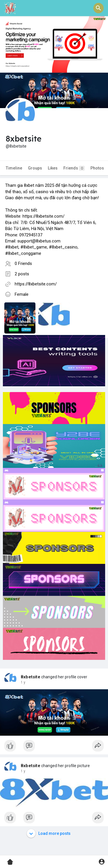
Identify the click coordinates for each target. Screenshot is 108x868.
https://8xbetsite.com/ (36, 284)
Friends (74, 168)
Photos (97, 168)
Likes (53, 168)
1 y (23, 682)
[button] (98, 8)
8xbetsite (31, 677)
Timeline (14, 168)
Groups (35, 168)
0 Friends (23, 263)
